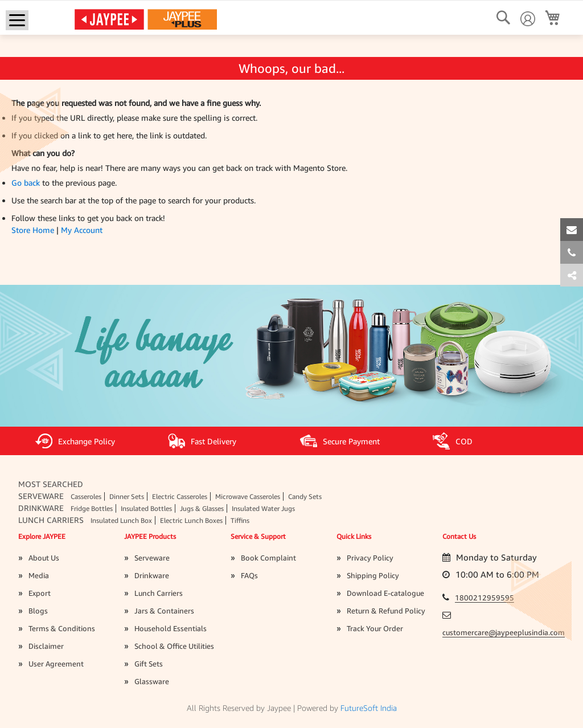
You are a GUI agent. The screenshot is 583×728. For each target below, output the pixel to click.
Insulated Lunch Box (121, 520)
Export (40, 593)
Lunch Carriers (51, 520)
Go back (26, 183)
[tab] (572, 275)
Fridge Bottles (92, 508)
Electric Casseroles (180, 496)
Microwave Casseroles (248, 496)
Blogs (38, 611)
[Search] (503, 18)
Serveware (41, 496)
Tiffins (240, 520)
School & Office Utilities (174, 646)
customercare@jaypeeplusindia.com (504, 632)
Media (39, 575)
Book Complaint (268, 558)
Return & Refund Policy (386, 611)
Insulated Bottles (146, 508)
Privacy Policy (370, 558)
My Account (82, 230)
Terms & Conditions (62, 628)
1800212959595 (485, 598)
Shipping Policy (373, 575)
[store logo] (146, 19)
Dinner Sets (127, 496)
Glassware (152, 681)
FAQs (249, 575)
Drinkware (41, 508)
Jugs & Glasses (202, 508)
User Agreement (56, 664)
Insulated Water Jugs (263, 508)
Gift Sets (149, 664)
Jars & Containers (164, 611)
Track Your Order (375, 628)
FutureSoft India (369, 708)
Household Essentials (171, 628)
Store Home (33, 230)
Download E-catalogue (385, 593)
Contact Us (459, 536)
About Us (44, 558)
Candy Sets (305, 496)
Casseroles (86, 496)
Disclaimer (46, 646)
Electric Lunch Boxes (191, 520)
